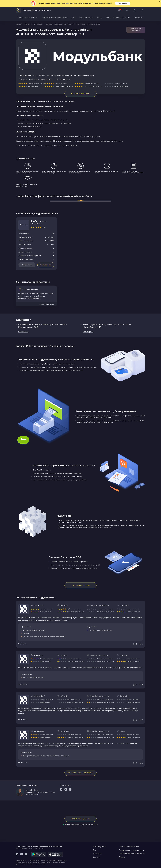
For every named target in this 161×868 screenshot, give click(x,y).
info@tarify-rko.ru (32, 795)
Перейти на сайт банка (81, 94)
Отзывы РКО (138, 18)
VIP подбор (97, 854)
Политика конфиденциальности (132, 850)
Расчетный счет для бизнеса (33, 10)
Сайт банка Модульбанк (81, 586)
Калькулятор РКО (86, 18)
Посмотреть (23, 332)
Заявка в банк (46, 265)
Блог (95, 850)
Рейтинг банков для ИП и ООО (118, 18)
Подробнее (123, 3)
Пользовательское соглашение (132, 854)
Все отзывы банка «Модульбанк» (80, 773)
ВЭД (73, 18)
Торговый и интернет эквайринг (55, 18)
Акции (100, 18)
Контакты (97, 857)
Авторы (122, 857)
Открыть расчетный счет (28, 18)
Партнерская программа (129, 847)
